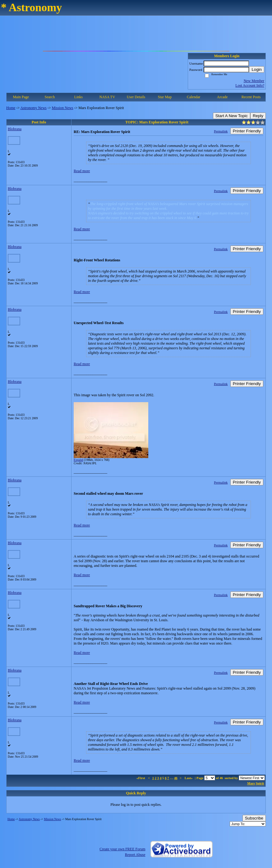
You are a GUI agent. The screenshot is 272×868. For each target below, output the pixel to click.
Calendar (194, 97)
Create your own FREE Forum (122, 849)
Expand (78, 460)
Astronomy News (33, 108)
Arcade (222, 97)
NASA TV (107, 97)
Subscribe (254, 818)
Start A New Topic (232, 116)
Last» (189, 778)
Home (11, 108)
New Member (254, 81)
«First (141, 778)
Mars (251, 783)
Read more (82, 171)
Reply (258, 116)
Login (257, 69)
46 (176, 778)
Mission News (63, 108)
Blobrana (15, 129)
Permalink (221, 131)
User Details (136, 97)
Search (50, 97)
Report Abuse (135, 855)
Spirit (260, 783)
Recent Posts (251, 97)
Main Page (21, 97)
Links (78, 97)
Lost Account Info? (250, 85)
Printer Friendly (247, 131)
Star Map (165, 97)
